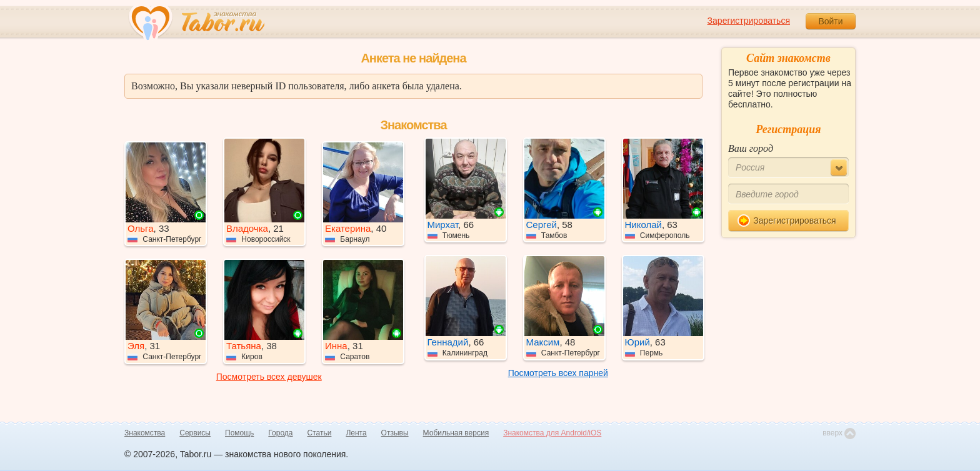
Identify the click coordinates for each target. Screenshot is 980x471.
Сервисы (195, 433)
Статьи (320, 433)
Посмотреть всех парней (558, 373)
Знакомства (145, 433)
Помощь (239, 433)
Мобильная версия (456, 433)
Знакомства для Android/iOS (552, 433)
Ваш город (751, 148)
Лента (356, 433)
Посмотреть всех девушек (269, 377)
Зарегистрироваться (749, 21)
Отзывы (395, 433)
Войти (830, 21)
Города (280, 433)
